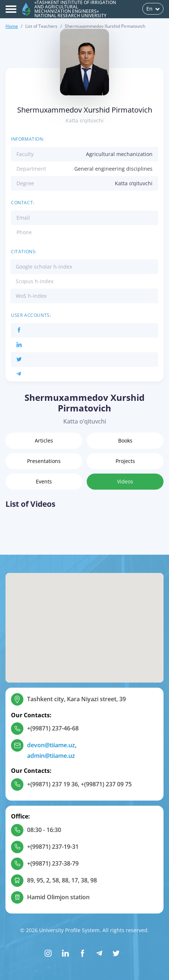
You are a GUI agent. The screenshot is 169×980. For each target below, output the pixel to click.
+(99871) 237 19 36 (52, 784)
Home (12, 26)
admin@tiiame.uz (51, 756)
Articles (44, 440)
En (153, 9)
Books (125, 440)
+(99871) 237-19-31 (53, 847)
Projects (125, 461)
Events (44, 481)
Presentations (44, 461)
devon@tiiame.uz (51, 745)
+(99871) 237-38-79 (53, 863)
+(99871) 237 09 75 (106, 784)
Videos (125, 481)
